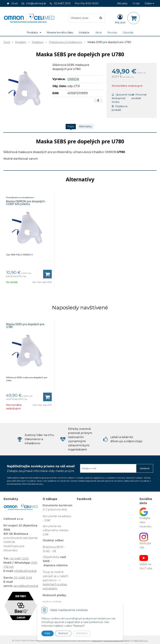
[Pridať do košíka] (47, 274)
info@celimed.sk (36, 3)
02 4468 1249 (23, 578)
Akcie (99, 33)
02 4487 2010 (62, 3)
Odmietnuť (82, 633)
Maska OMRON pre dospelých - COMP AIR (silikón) (26, 203)
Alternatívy (85, 126)
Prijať (48, 633)
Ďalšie (149, 3)
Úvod (14, 3)
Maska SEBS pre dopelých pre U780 (25, 326)
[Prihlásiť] (120, 19)
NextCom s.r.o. (141, 640)
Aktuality (122, 3)
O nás (136, 3)
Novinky (112, 33)
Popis (71, 126)
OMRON (73, 79)
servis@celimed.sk (26, 586)
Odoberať (145, 468)
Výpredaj (128, 33)
